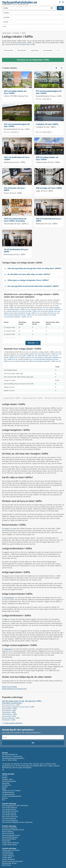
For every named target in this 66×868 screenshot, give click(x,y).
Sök (60, 8)
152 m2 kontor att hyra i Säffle (15, 189)
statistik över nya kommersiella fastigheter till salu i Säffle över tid (32, 314)
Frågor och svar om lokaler (11, 791)
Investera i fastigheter (10, 828)
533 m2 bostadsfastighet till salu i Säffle (17, 125)
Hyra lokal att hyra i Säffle (11, 705)
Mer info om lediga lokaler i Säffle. (24, 44)
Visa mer (31, 343)
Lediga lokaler (6, 33)
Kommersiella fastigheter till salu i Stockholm (17, 822)
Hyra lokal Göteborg (9, 818)
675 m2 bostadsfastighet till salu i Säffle (49, 92)
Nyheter (5, 787)
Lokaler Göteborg (8, 856)
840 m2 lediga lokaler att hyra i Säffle (15, 92)
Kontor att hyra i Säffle (13, 193)
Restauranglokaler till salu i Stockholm (15, 805)
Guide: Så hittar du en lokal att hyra (14, 689)
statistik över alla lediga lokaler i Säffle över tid (45, 354)
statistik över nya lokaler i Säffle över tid (23, 356)
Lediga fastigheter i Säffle (32, 398)
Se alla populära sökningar (13, 723)
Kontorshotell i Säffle (9, 716)
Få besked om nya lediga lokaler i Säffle (33, 60)
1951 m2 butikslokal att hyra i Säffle (17, 158)
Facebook (3, 770)
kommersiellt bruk (23, 4)
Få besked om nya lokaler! (60, 2)
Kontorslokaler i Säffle (9, 709)
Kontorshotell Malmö (9, 839)
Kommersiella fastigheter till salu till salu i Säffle (18, 707)
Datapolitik (6, 783)
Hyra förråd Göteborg (9, 807)
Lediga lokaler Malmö (9, 845)
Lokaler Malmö (7, 858)
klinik (6, 619)
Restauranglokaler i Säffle (11, 718)
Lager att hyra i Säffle (44, 191)
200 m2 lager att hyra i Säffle (49, 188)
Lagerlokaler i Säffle (9, 712)
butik (6, 552)
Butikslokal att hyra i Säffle (15, 162)
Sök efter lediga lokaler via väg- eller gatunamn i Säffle (22, 701)
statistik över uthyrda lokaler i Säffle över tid (27, 311)
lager (6, 576)
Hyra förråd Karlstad (9, 809)
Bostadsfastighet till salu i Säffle (49, 96)
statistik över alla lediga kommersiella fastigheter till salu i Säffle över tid (32, 312)
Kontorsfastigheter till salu (11, 835)
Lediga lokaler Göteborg (10, 843)
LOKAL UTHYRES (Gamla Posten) (17, 96)
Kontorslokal (6, 841)
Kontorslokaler (8, 50)
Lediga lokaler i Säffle (12, 398)
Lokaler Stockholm (8, 859)
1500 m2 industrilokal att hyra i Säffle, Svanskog (15, 220)
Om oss (5, 776)
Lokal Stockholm (8, 854)
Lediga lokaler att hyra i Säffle (48, 162)
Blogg (4, 789)
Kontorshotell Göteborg (10, 837)
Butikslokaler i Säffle (9, 711)
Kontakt (5, 778)
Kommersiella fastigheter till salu (13, 830)
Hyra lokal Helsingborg (10, 820)
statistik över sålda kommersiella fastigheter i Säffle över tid (30, 316)
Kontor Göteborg (8, 831)
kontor (7, 528)
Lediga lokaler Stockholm (11, 850)
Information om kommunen (12, 703)
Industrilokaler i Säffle (9, 714)
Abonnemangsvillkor (9, 781)
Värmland (16, 33)
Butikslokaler (22, 50)
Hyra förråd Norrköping (10, 811)
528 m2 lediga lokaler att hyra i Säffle (47, 158)
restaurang (8, 649)
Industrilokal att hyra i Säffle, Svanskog (20, 224)
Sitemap (5, 798)
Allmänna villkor (7, 779)
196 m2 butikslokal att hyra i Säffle (49, 220)
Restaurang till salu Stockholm (12, 861)
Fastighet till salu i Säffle (47, 124)
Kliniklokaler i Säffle (9, 720)
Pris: (38, 99)
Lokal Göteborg (7, 852)
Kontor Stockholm (8, 833)
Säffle (24, 33)
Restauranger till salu (9, 863)
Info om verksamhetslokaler (12, 796)
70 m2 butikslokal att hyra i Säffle (16, 250)
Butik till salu (6, 865)
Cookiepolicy (6, 785)
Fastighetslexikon (8, 792)
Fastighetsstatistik (8, 794)
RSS (3, 800)
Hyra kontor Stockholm (10, 817)
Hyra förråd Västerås (9, 815)
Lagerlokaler (35, 50)
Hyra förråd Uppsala (9, 813)
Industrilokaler (48, 50)
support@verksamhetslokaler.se (13, 758)
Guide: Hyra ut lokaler (9, 687)
